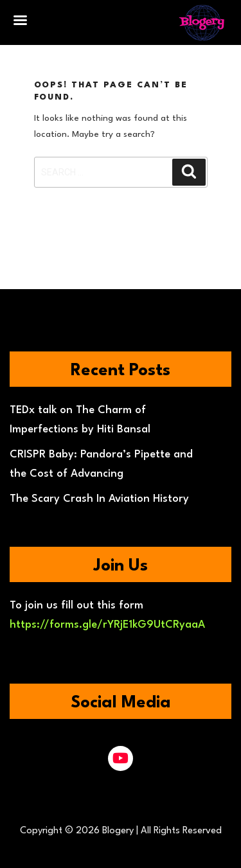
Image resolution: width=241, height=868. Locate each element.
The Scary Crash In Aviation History (99, 499)
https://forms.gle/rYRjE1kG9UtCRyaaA (107, 625)
